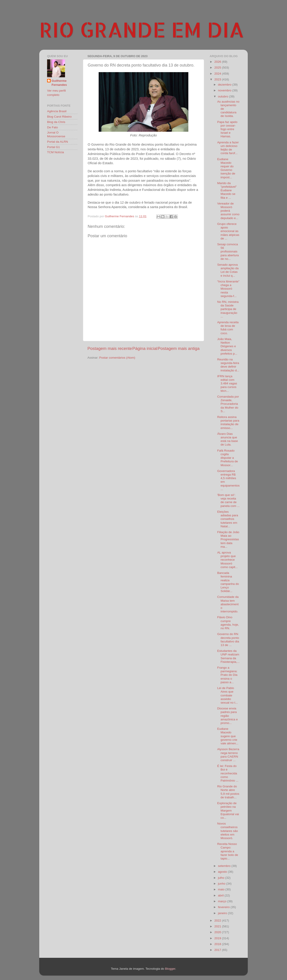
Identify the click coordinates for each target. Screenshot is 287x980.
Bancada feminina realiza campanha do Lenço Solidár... (228, 582)
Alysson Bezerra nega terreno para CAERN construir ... (228, 755)
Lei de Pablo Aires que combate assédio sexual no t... (228, 695)
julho (222, 878)
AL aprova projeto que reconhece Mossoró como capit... (228, 560)
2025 (218, 68)
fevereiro (224, 907)
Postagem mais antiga (179, 348)
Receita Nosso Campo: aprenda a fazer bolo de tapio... (228, 851)
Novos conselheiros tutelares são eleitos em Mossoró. (228, 831)
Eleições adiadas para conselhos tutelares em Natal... (228, 519)
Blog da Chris (56, 122)
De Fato (52, 127)
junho (222, 884)
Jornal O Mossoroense (56, 134)
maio (222, 889)
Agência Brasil (57, 111)
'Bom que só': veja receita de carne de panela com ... (228, 500)
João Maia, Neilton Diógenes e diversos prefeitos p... (227, 346)
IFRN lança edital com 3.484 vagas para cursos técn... (227, 383)
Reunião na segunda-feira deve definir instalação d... (228, 365)
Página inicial (145, 348)
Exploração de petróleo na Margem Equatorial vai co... (228, 810)
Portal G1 (53, 147)
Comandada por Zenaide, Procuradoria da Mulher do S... (228, 404)
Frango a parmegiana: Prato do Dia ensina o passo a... (227, 675)
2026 (218, 62)
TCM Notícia (55, 152)
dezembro (225, 85)
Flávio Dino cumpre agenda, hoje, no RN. (228, 623)
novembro (225, 90)
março (223, 901)
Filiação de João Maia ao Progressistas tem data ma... (228, 539)
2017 (218, 950)
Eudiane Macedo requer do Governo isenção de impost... (226, 168)
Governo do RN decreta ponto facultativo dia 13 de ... (228, 640)
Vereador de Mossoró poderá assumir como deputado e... (228, 211)
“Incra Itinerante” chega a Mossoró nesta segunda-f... (228, 289)
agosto (223, 872)
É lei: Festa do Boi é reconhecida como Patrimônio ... (228, 773)
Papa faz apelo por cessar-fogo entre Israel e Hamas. (227, 129)
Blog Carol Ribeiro (59, 117)
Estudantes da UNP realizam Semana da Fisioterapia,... (228, 656)
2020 (218, 932)
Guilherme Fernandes (59, 83)
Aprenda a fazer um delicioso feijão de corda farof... (228, 148)
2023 (218, 79)
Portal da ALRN (58, 142)
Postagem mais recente (110, 348)
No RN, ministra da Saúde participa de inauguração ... (228, 309)
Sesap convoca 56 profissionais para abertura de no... (228, 252)
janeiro (223, 913)
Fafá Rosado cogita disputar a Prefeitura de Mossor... (228, 458)
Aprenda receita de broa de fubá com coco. (228, 328)
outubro (224, 96)
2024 (218, 74)
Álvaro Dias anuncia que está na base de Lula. (228, 439)
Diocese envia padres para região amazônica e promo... (228, 716)
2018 (218, 944)
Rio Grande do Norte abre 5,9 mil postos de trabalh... (228, 792)
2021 (218, 926)
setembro (225, 866)
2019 (218, 938)
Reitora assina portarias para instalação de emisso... (228, 422)
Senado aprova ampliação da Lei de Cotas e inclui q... (228, 270)
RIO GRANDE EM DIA (142, 29)
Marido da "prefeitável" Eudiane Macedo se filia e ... (227, 190)
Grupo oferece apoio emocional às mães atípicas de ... (228, 231)
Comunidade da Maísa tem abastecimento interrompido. (228, 604)
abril (221, 895)
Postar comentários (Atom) (117, 358)
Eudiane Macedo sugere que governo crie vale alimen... (228, 736)
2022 (218, 921)
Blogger (170, 969)
